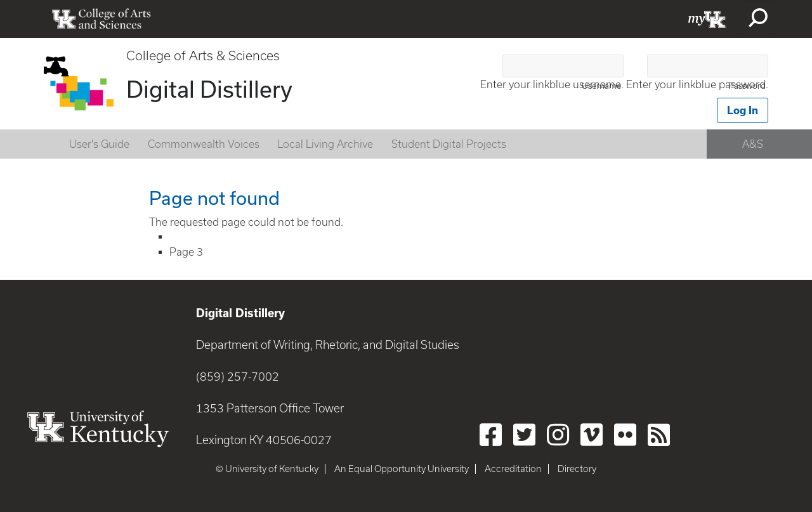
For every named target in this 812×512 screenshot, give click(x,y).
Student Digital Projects (449, 144)
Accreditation (513, 469)
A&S (753, 144)
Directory (577, 469)
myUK (707, 19)
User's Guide (99, 144)
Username (601, 86)
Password (747, 86)
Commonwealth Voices (204, 144)
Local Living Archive (325, 144)
